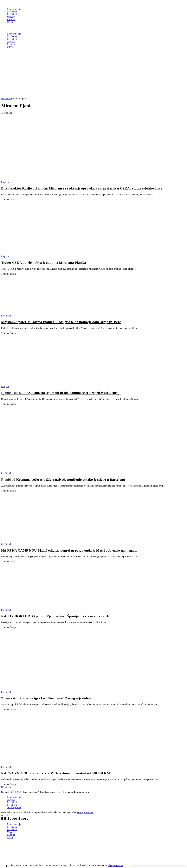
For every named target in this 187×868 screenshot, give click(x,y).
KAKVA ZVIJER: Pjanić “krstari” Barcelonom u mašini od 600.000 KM (56, 773)
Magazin (11, 800)
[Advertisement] (76, 77)
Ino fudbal (12, 802)
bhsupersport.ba (115, 865)
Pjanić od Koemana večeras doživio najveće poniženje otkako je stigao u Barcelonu (63, 480)
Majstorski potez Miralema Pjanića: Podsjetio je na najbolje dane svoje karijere (61, 322)
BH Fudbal (12, 805)
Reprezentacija (14, 797)
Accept (4, 815)
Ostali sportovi (14, 807)
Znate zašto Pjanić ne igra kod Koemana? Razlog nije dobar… (48, 698)
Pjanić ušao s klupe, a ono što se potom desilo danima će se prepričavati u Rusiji (61, 393)
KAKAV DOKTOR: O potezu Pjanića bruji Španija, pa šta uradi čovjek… (57, 616)
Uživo (10, 837)
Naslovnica (7, 99)
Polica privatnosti (85, 812)
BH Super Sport (15, 28)
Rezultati (11, 835)
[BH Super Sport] (15, 3)
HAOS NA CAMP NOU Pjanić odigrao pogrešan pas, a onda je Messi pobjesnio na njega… (69, 550)
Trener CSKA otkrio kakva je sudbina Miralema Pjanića (44, 263)
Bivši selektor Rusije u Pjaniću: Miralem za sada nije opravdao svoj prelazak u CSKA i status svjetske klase (82, 188)
